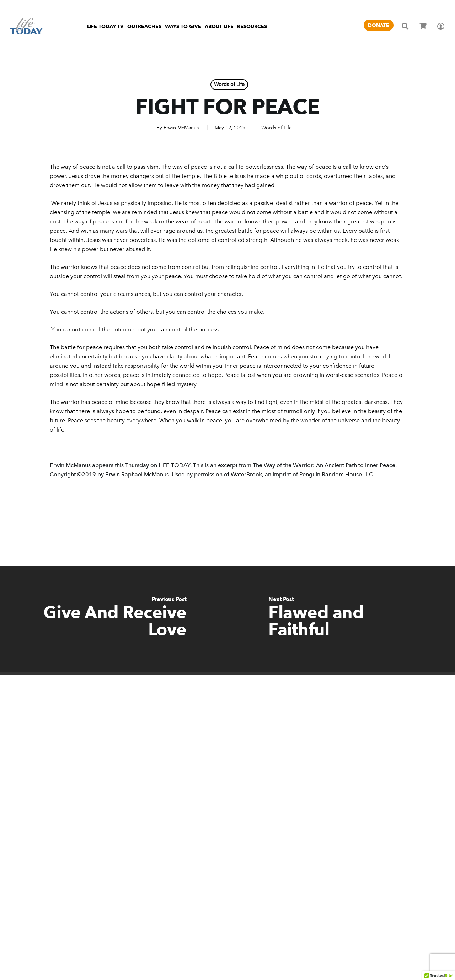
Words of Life (229, 84)
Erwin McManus (181, 128)
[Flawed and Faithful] (341, 619)
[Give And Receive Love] (114, 619)
